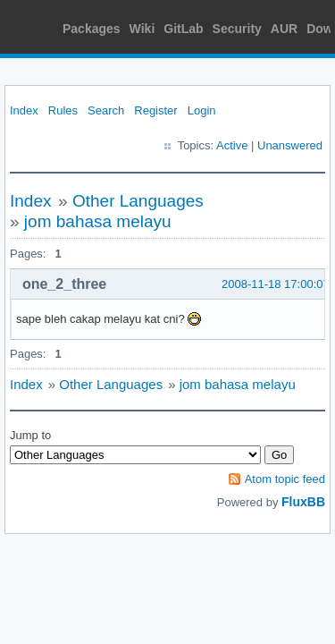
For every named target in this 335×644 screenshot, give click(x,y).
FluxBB (303, 502)
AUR (284, 29)
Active (232, 145)
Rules (63, 110)
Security (237, 29)
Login (202, 110)
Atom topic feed (285, 479)
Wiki (142, 29)
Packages (92, 29)
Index (24, 110)
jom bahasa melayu (98, 221)
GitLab (183, 29)
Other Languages (138, 201)
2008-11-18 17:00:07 (276, 284)
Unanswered (290, 145)
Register (155, 110)
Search (106, 110)
